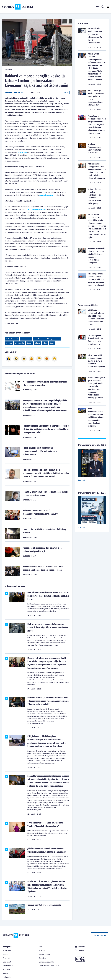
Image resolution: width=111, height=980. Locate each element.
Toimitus (43, 958)
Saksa (52, 343)
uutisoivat (22, 152)
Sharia (38, 343)
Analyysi (6, 958)
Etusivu (42, 950)
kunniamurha (26, 339)
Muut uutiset (19, 92)
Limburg (9, 343)
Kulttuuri (7, 970)
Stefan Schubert (12, 339)
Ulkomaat (9, 92)
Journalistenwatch (47, 195)
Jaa (66, 92)
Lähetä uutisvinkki (46, 962)
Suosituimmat (45, 954)
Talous (6, 954)
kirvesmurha (19, 343)
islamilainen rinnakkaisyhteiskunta (47, 339)
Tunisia (30, 343)
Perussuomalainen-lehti (49, 966)
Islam (45, 343)
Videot (5, 973)
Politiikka (7, 950)
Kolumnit (7, 977)
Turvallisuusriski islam (36, 209)
